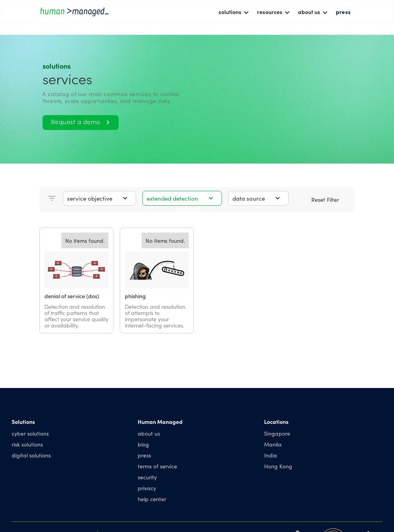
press (343, 12)
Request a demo (81, 121)
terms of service (157, 466)
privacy (147, 488)
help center (152, 499)
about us (149, 433)
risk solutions (27, 444)
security (147, 477)
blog (143, 444)
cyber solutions (30, 433)
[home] (75, 12)
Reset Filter (325, 199)
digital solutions (31, 455)
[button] (234, 12)
